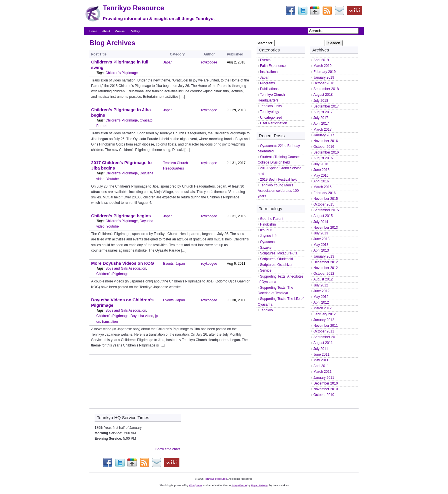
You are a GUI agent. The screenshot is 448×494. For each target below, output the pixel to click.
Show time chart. (168, 449)
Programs (267, 83)
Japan (168, 62)
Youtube (113, 179)
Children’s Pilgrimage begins (121, 216)
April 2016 (321, 181)
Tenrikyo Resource (133, 8)
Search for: (265, 43)
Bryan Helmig (259, 485)
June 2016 (321, 170)
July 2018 (321, 101)
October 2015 (324, 204)
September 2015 (326, 210)
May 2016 (321, 176)
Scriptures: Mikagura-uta (279, 253)
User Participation (274, 123)
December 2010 (326, 383)
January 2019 (324, 77)
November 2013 (326, 228)
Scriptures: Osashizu (276, 265)
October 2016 (324, 147)
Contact (120, 31)
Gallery (135, 31)
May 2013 (321, 245)
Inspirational (269, 72)
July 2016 (321, 164)
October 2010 (324, 395)
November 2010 (326, 389)
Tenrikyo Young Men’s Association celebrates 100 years (278, 191)
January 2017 (324, 135)
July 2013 (321, 233)
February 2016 (325, 193)
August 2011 (323, 343)
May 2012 (321, 297)
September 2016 (326, 152)
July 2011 (321, 349)
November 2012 (326, 268)
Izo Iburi (266, 230)
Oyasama (267, 242)
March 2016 (322, 187)
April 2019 (321, 60)
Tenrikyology (270, 112)
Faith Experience (273, 66)
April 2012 (321, 302)
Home (93, 31)
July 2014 (321, 222)
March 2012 (322, 308)
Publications (269, 89)
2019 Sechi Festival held (279, 180)
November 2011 (326, 326)
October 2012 (324, 274)
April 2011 (321, 366)
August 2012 (323, 279)
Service (266, 270)
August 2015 (323, 216)
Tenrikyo (266, 310)
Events (168, 264)
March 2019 (322, 66)
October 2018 (324, 83)
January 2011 (324, 378)
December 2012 (326, 262)
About (106, 31)
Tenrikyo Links (271, 106)
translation (110, 322)
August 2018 (323, 95)
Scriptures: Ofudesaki (276, 259)
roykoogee (209, 62)
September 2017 (326, 106)
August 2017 (323, 112)
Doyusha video (142, 316)
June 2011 (321, 354)
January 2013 (324, 256)
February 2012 (325, 314)
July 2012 (321, 285)
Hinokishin (268, 224)
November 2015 (326, 199)
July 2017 (321, 118)
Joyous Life (269, 236)
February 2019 (325, 72)
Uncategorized (271, 117)
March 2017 (322, 130)
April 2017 (321, 124)
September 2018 (326, 89)
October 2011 (324, 331)
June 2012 (321, 291)
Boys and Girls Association (126, 268)
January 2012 (324, 320)
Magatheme (240, 485)
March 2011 (322, 372)
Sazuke (266, 248)
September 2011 (326, 337)
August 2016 (323, 158)
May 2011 (321, 360)
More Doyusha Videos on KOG (123, 263)
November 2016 (326, 141)
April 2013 (321, 250)
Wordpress (196, 485)
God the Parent (272, 219)
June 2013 (321, 239)
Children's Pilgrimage (122, 73)
